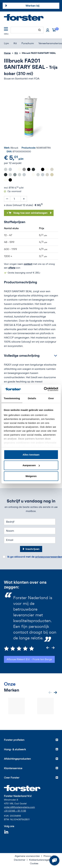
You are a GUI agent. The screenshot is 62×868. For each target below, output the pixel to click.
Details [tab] (32, 398)
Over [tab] (51, 398)
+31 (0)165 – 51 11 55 (15, 811)
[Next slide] (53, 648)
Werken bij (32, 6)
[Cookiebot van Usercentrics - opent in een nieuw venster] (44, 389)
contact (28, 264)
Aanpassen (31, 465)
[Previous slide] (48, 648)
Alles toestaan (31, 454)
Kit (16, 53)
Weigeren (31, 476)
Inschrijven (32, 549)
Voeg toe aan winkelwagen (27, 213)
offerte (12, 268)
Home (7, 53)
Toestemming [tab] (12, 398)
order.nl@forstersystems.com (19, 807)
